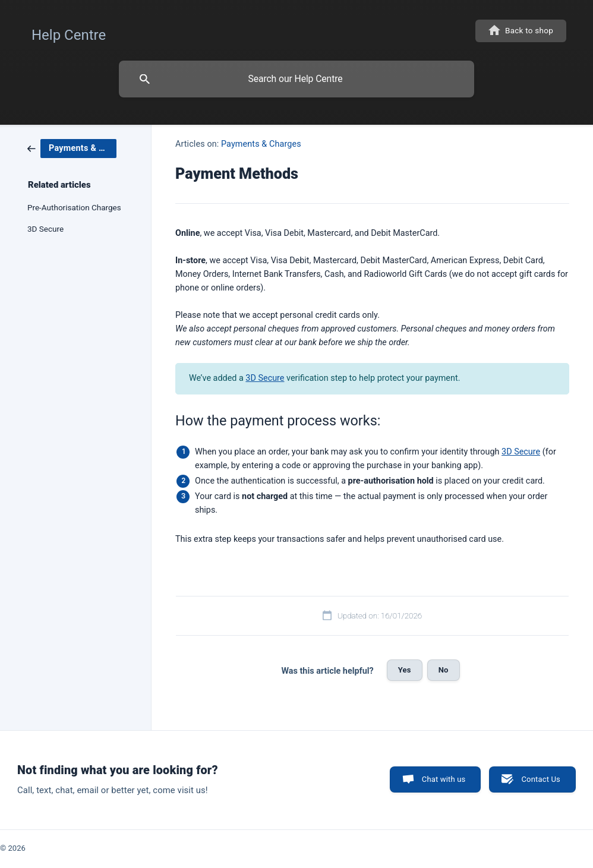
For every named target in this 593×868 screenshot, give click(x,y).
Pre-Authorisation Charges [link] (74, 207)
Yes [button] (405, 670)
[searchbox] (296, 79)
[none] (69, 32)
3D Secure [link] (45, 229)
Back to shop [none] (529, 30)
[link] (72, 148)
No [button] (444, 670)
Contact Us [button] (541, 779)
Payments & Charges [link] (261, 144)
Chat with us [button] (444, 779)
